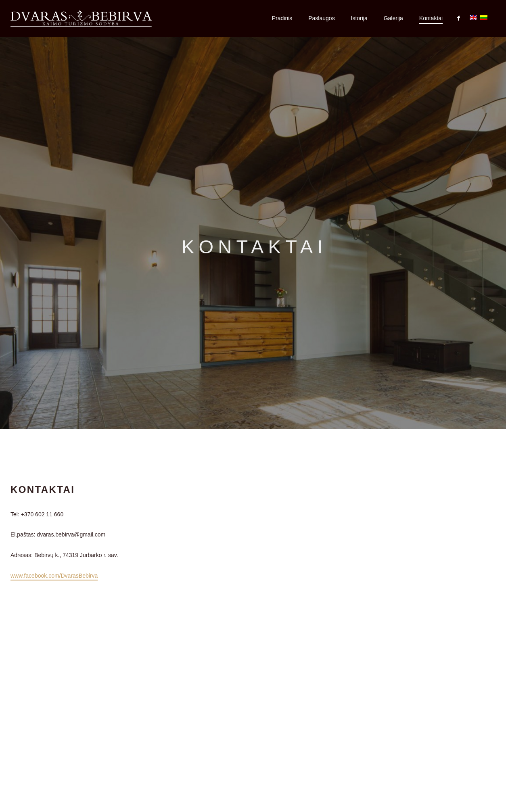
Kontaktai (431, 18)
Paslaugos (321, 18)
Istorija (359, 18)
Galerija (393, 18)
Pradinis (282, 18)
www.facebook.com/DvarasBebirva (54, 576)
